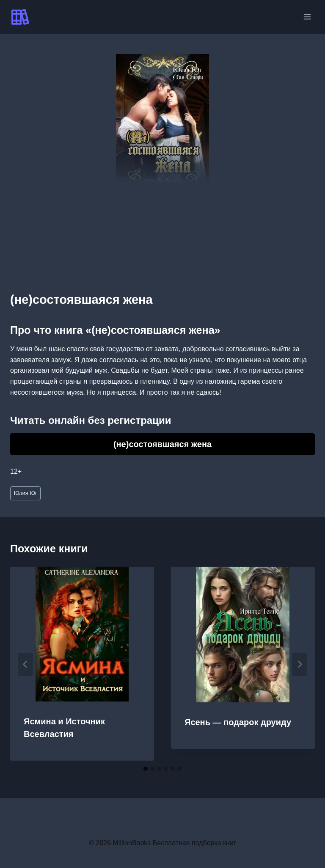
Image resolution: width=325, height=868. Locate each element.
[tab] (146, 769)
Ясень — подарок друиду (238, 722)
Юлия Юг (26, 493)
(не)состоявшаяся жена (162, 444)
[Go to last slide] (25, 664)
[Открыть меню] (307, 17)
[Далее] (300, 664)
